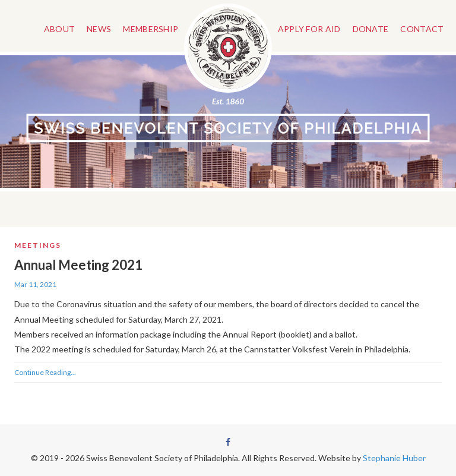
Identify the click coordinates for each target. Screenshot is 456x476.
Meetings (38, 245)
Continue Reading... (45, 372)
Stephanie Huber (394, 458)
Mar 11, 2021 (35, 284)
